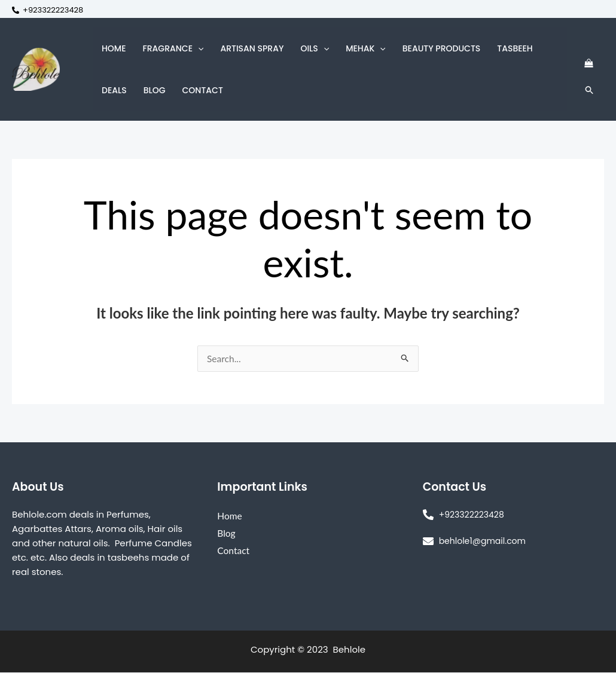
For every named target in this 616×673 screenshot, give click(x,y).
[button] (198, 48)
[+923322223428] (48, 10)
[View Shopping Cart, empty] (588, 63)
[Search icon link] (590, 91)
